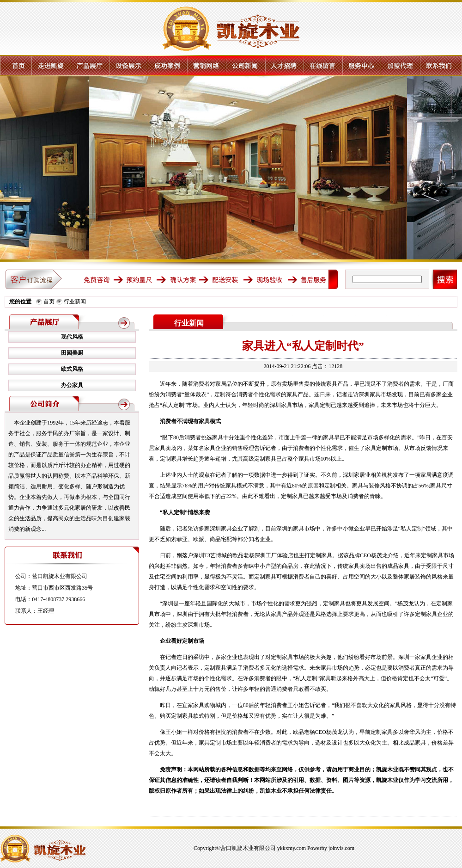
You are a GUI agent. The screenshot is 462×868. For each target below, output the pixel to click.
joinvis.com (341, 848)
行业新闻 (75, 302)
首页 (49, 302)
